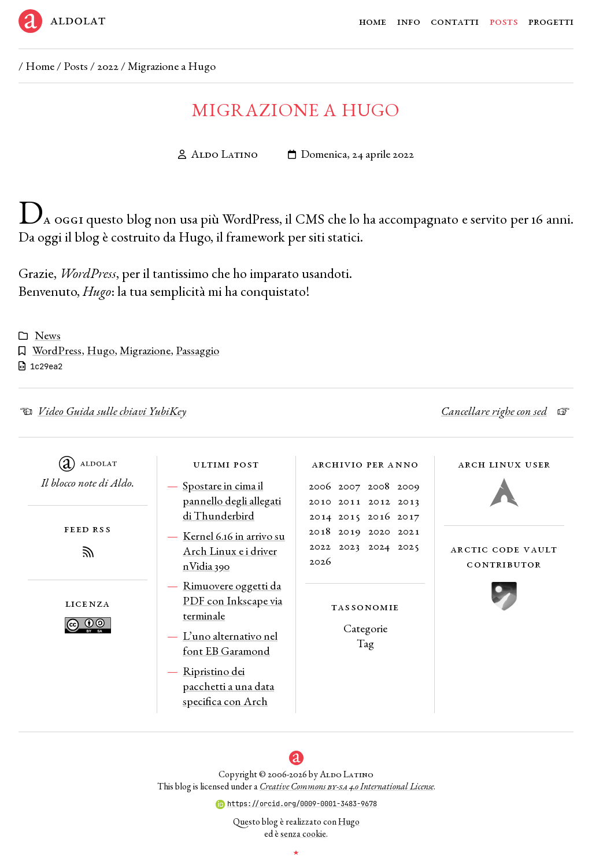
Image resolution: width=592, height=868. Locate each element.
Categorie (365, 628)
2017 (408, 515)
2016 (379, 515)
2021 (409, 531)
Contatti (455, 21)
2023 (349, 546)
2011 (349, 500)
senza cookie (303, 834)
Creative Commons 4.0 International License (347, 786)
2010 (320, 500)
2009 (408, 485)
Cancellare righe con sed (494, 411)
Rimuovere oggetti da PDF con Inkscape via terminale (232, 600)
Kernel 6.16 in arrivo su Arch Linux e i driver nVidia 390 (234, 551)
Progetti (551, 21)
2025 (409, 546)
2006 (320, 485)
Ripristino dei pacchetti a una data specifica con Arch (228, 686)
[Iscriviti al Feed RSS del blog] (88, 554)
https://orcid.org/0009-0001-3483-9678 (296, 804)
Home (373, 21)
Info (409, 21)
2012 (379, 500)
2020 (379, 531)
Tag (365, 643)
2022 (108, 66)
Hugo (101, 350)
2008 (379, 485)
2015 (349, 515)
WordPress (57, 350)
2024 (379, 546)
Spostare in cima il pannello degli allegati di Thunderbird (232, 500)
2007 (349, 485)
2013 (409, 500)
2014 (320, 515)
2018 (320, 531)
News (48, 335)
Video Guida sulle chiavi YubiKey (112, 411)
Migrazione (145, 350)
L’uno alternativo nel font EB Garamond (230, 643)
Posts (504, 21)
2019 (349, 531)
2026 (320, 561)
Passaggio (197, 350)
